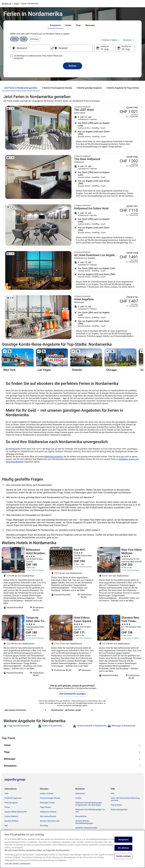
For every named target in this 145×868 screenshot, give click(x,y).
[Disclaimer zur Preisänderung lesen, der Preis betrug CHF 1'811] (132, 206)
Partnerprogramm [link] (11, 803)
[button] (72, 745)
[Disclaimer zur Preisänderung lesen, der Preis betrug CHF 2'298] (132, 253)
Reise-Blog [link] (44, 826)
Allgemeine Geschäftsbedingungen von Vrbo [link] (90, 811)
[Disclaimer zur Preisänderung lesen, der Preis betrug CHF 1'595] (132, 108)
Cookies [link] (78, 798)
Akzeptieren (123, 842)
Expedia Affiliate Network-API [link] (16, 812)
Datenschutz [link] (80, 794)
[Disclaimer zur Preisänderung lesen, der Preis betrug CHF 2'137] (132, 297)
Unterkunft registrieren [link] (13, 798)
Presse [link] (7, 807)
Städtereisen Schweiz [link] (48, 812)
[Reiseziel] (72, 48)
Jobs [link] (6, 794)
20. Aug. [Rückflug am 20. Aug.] (126, 49)
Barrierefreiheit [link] (81, 816)
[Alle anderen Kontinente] (26, 710)
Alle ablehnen (124, 850)
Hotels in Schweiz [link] (47, 794)
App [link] (6, 826)
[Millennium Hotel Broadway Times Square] (25, 580)
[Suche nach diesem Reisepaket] (106, 128)
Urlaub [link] (16, 4)
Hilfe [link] (113, 794)
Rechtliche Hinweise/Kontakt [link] (86, 828)
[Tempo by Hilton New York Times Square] (25, 648)
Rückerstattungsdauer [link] (119, 810)
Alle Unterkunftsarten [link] (48, 816)
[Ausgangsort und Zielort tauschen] (52, 48)
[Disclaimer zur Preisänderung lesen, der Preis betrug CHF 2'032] (132, 157)
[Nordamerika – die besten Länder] (72, 710)
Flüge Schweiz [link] (45, 807)
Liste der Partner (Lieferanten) (17, 866)
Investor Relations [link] (11, 816)
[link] (20, 726)
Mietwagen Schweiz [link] (47, 803)
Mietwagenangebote (53, 457)
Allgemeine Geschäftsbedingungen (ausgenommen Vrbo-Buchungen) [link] (89, 804)
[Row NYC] (72, 580)
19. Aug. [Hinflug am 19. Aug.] (105, 49)
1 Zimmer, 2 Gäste (110, 40)
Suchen (72, 66)
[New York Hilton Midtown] (120, 580)
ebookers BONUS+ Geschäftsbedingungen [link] (84, 822)
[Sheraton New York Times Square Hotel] (120, 648)
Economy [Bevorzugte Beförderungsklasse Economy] (129, 40)
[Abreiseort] (30, 48)
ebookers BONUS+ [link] (12, 821)
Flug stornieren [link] (116, 805)
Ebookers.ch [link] (6, 4)
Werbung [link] (8, 830)
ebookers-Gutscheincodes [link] (50, 821)
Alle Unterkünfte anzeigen (72, 694)
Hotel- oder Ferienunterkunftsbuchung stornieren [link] (125, 799)
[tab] (55, 25)
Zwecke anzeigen (124, 858)
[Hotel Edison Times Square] (72, 648)
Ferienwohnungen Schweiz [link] (50, 798)
